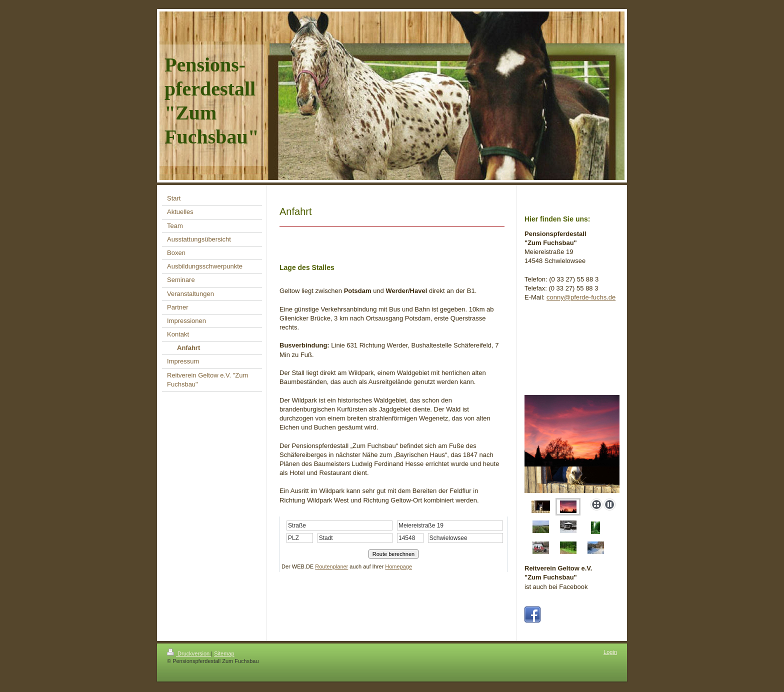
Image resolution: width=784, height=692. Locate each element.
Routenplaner (331, 566)
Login (610, 661)
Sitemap (224, 662)
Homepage (398, 566)
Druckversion (189, 662)
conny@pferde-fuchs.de (581, 297)
